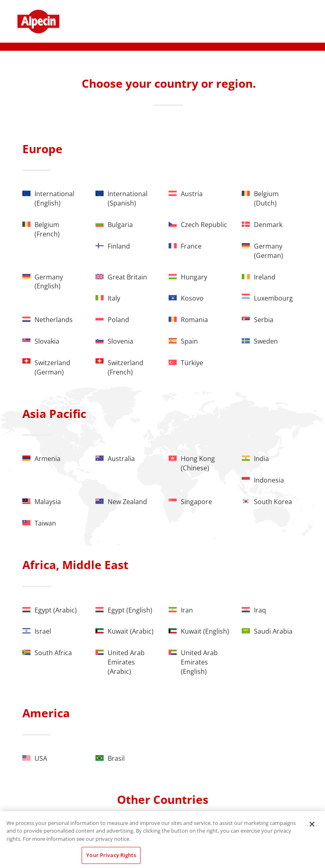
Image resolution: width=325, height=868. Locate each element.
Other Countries (163, 799)
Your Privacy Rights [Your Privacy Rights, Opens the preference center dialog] (111, 855)
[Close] (312, 824)
